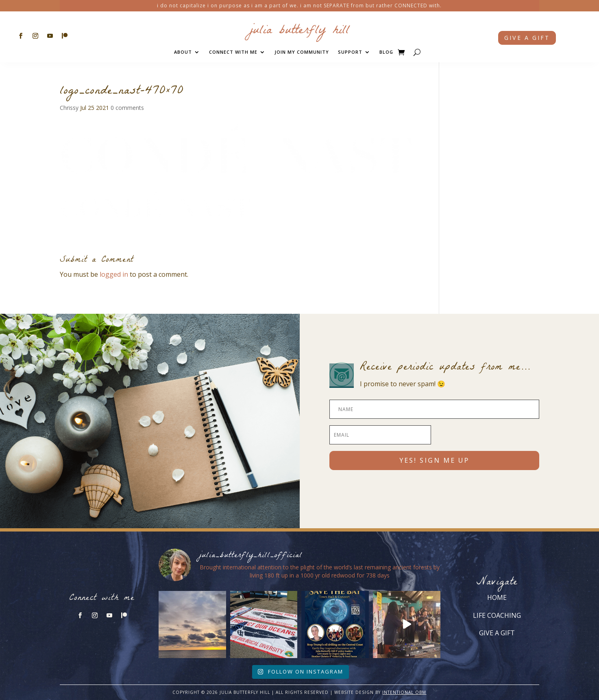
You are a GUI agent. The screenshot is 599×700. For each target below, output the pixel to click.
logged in (114, 274)
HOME (497, 597)
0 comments (127, 108)
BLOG (386, 52)
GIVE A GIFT (497, 633)
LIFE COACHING (497, 615)
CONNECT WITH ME (233, 52)
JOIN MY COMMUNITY (302, 52)
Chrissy (69, 108)
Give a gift (527, 38)
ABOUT (183, 52)
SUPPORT (350, 52)
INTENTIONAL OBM (404, 692)
